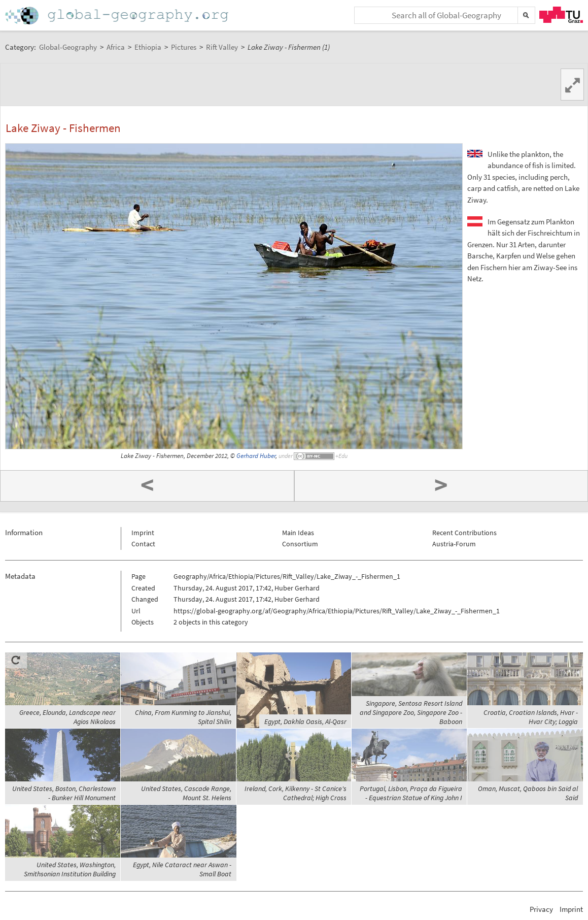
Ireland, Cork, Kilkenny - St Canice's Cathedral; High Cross (296, 793)
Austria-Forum (454, 544)
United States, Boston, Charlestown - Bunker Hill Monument (64, 793)
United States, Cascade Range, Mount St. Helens (186, 793)
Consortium (300, 544)
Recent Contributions (464, 533)
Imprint (143, 533)
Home (118, 15)
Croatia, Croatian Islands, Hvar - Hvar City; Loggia (531, 717)
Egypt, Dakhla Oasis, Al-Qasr (305, 721)
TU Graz (561, 15)
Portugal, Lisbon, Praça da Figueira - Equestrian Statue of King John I (411, 793)
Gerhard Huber (256, 456)
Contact (143, 544)
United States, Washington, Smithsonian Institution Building (70, 869)
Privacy (541, 909)
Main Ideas (298, 533)
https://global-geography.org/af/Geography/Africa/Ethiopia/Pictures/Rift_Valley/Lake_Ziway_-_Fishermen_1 (337, 611)
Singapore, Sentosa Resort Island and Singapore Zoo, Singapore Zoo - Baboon (411, 712)
